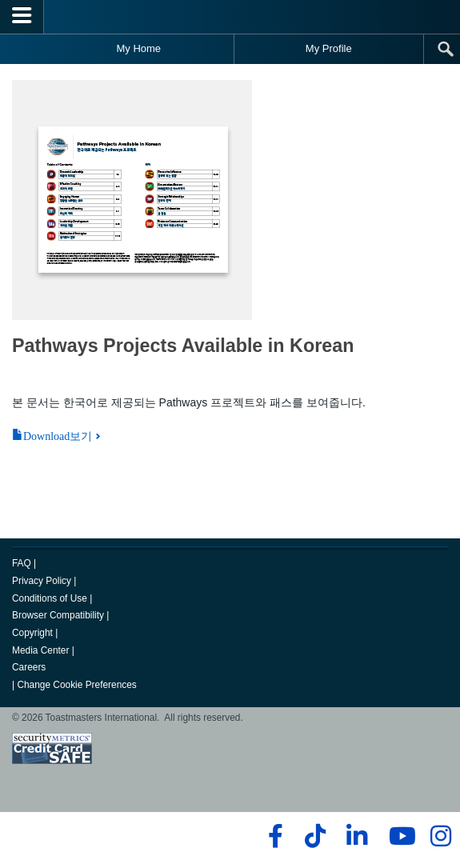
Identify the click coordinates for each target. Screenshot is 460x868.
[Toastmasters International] (230, 16)
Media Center (40, 650)
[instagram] (440, 836)
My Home (138, 48)
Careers (29, 667)
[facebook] (273, 836)
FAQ (22, 563)
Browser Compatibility (58, 615)
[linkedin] (356, 836)
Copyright (32, 633)
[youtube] (399, 836)
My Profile (329, 48)
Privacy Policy (42, 581)
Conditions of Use (50, 598)
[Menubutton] (22, 17)
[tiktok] (315, 836)
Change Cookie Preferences (76, 685)
